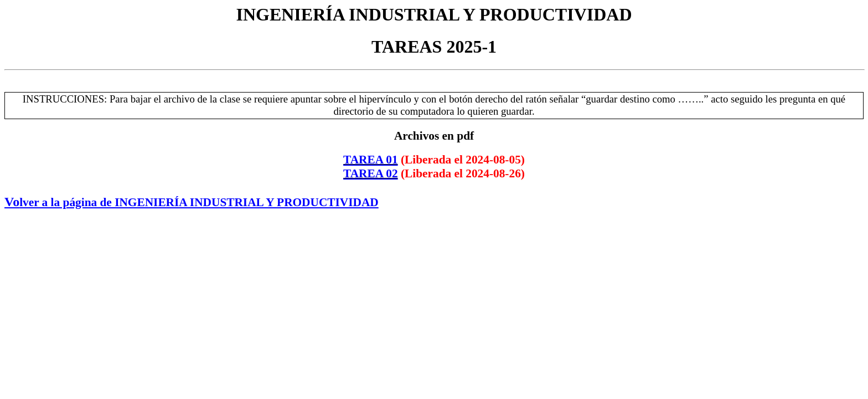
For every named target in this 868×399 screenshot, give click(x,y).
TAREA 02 (371, 173)
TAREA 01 (371, 160)
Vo (192, 202)
